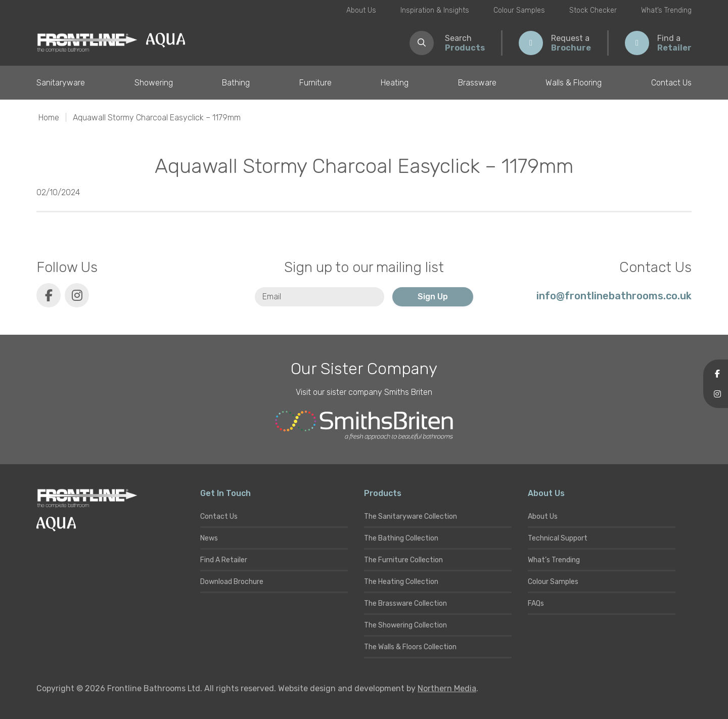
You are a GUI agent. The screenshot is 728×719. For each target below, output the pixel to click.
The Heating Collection (401, 582)
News (209, 538)
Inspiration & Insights (435, 10)
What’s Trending (666, 10)
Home (49, 118)
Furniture (315, 83)
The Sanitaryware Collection (411, 516)
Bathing (236, 83)
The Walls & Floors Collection (410, 647)
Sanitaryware (61, 83)
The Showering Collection (405, 625)
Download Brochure (232, 582)
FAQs (536, 603)
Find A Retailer (224, 560)
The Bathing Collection (401, 538)
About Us (361, 10)
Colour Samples (519, 10)
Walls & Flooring (574, 83)
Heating (395, 83)
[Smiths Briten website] (364, 425)
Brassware (477, 83)
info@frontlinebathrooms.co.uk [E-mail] (614, 296)
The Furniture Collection (403, 560)
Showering (154, 83)
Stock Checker (593, 10)
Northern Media (447, 688)
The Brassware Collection (405, 603)
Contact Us (671, 83)
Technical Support (558, 538)
